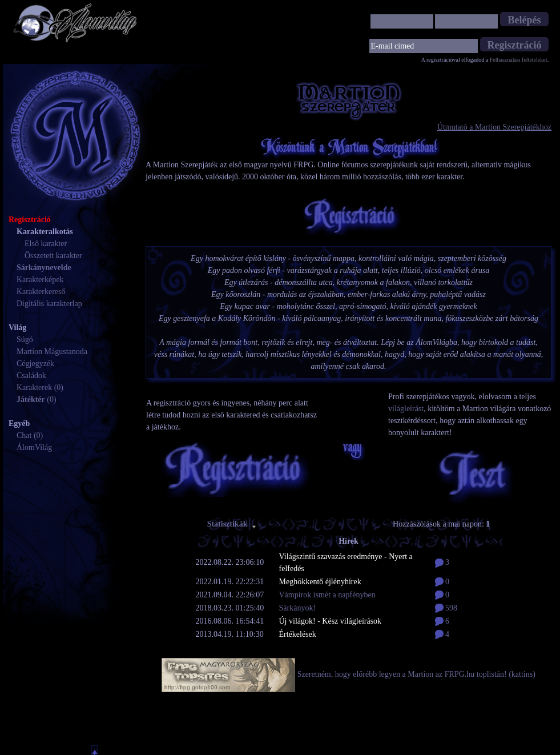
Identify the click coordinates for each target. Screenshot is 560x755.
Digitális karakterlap (49, 304)
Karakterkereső (41, 292)
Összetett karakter (53, 256)
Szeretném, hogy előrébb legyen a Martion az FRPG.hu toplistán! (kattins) (416, 674)
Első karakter (46, 244)
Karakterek (34, 387)
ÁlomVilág (34, 447)
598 (446, 608)
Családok (31, 376)
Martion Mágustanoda (52, 352)
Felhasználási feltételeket (519, 60)
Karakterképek (40, 280)
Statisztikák (232, 524)
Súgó (25, 340)
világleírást (406, 409)
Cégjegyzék (35, 364)
